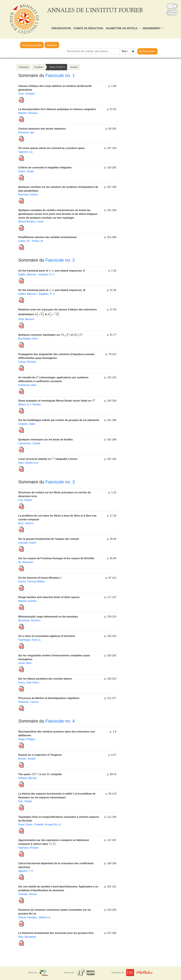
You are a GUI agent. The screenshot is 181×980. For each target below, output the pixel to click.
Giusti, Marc (25, 663)
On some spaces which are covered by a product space (52, 148)
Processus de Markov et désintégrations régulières (49, 698)
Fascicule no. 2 (60, 260)
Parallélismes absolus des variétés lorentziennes (48, 237)
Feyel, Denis (25, 824)
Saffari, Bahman (27, 274)
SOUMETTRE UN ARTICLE (122, 28)
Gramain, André (27, 543)
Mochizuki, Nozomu (29, 620)
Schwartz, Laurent (28, 702)
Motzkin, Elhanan (28, 113)
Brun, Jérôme (26, 523)
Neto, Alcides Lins (28, 463)
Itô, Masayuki (26, 562)
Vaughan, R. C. (47, 274)
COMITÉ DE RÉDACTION (88, 28)
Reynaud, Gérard (28, 195)
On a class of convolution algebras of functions (47, 636)
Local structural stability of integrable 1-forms (48, 459)
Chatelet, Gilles (27, 424)
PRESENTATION (61, 28)
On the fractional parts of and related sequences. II (51, 271)
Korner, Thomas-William (32, 582)
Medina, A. (45, 917)
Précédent (24, 67)
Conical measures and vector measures (42, 129)
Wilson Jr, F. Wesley (30, 404)
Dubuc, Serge (26, 171)
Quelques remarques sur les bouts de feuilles (46, 440)
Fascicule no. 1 (60, 75)
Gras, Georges (27, 94)
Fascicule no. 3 (60, 482)
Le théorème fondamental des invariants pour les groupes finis (56, 933)
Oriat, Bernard (26, 319)
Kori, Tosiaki (25, 801)
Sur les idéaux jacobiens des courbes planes (45, 679)
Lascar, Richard (27, 362)
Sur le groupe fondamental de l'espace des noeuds (49, 539)
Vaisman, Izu (25, 152)
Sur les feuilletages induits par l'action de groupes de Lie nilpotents (59, 420)
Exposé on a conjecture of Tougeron (40, 755)
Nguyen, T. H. (26, 871)
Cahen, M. (24, 241)
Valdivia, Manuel (27, 778)
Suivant (74, 67)
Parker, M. (38, 241)
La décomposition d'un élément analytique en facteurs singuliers (57, 109)
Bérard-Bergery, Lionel (31, 222)
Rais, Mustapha (27, 937)
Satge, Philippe (27, 739)
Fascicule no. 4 (60, 721)
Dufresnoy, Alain (27, 385)
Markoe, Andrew (27, 601)
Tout (124, 51)
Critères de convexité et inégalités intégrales (45, 168)
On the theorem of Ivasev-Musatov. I (40, 578)
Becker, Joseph (27, 759)
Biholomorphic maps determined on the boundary (48, 617)
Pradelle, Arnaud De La (47, 824)
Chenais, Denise (27, 894)
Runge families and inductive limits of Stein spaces (49, 597)
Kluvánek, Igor (26, 132)
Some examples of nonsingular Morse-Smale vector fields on (57, 401)
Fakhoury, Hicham (28, 848)
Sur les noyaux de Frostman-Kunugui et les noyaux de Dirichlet (56, 558)
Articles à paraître (32, 45)
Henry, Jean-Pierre (29, 682)
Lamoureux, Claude (29, 443)
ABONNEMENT (152, 28)
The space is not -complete (40, 774)
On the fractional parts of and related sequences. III (52, 290)
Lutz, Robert (25, 500)
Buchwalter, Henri (28, 339)
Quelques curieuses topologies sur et (51, 335)
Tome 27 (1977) (57, 67)
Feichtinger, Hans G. (30, 640)
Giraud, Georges (28, 917)
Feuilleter (52, 45)
